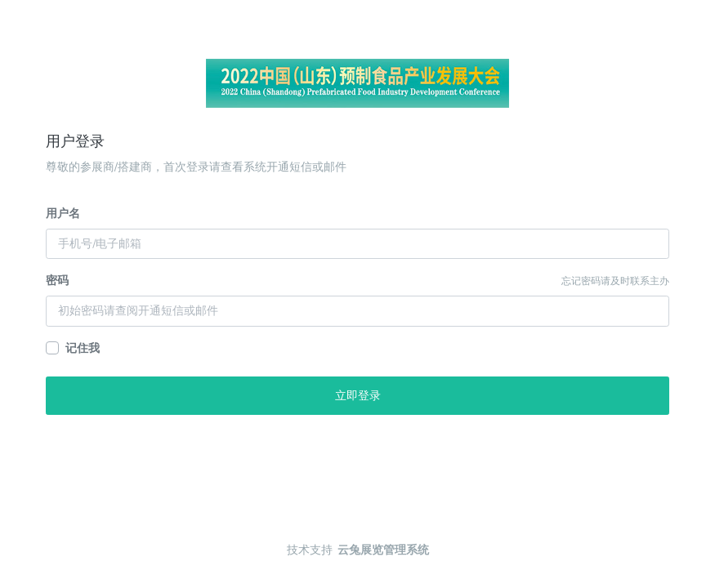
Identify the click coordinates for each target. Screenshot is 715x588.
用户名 (63, 214)
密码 (57, 281)
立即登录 (358, 396)
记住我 (83, 348)
